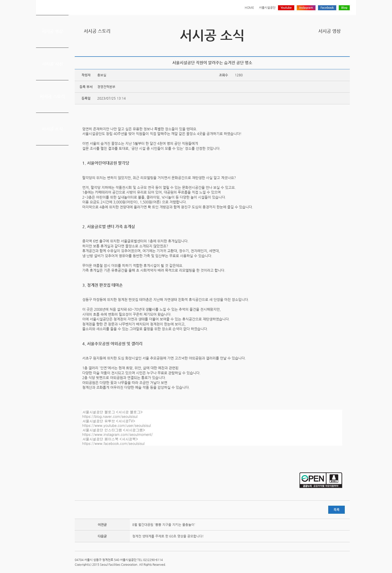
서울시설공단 (267, 8)
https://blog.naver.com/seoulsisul (110, 416)
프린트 (316, 48)
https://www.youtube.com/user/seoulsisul (117, 425)
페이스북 (331, 48)
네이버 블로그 (339, 48)
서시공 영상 (52, 31)
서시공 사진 (52, 64)
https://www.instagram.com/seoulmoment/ (117, 434)
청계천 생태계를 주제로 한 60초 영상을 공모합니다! (168, 536)
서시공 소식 (52, 129)
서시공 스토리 (52, 96)
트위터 (323, 48)
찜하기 (347, 48)
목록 (336, 510)
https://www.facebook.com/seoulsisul (113, 443)
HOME (249, 8)
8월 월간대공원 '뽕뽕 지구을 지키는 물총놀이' (164, 525)
